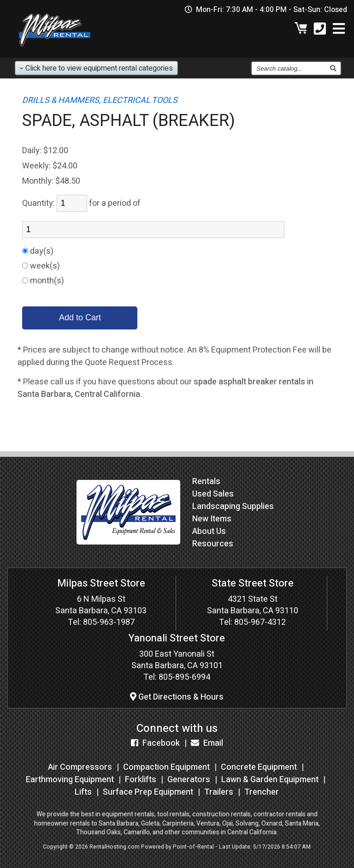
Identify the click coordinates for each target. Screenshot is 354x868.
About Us (209, 531)
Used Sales (213, 494)
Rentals (206, 482)
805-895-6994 (184, 677)
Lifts (83, 792)
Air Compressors (80, 767)
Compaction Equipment (166, 767)
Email (207, 743)
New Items (212, 519)
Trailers (219, 792)
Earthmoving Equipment (70, 780)
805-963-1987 (109, 622)
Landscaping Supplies (233, 506)
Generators (189, 780)
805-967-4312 (260, 622)
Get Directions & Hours (177, 697)
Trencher (262, 792)
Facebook (155, 743)
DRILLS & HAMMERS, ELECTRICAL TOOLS (100, 100)
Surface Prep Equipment (148, 792)
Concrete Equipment (259, 767)
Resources (213, 544)
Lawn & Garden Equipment (270, 780)
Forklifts (141, 780)
